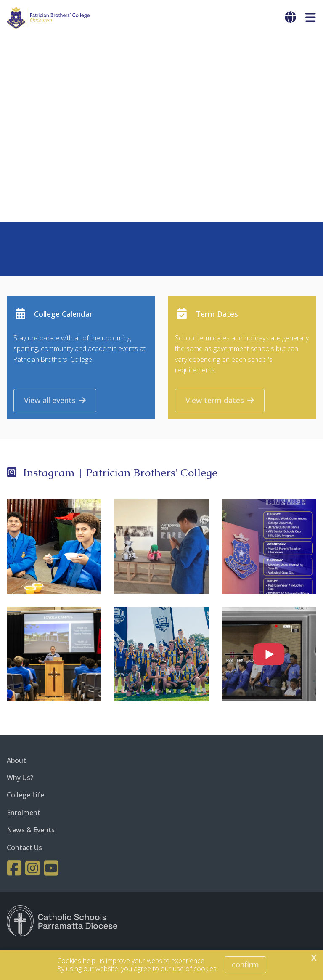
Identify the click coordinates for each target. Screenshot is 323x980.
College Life (25, 796)
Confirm (245, 964)
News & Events (31, 831)
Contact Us (24, 848)
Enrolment (24, 813)
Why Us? (20, 778)
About (16, 761)
